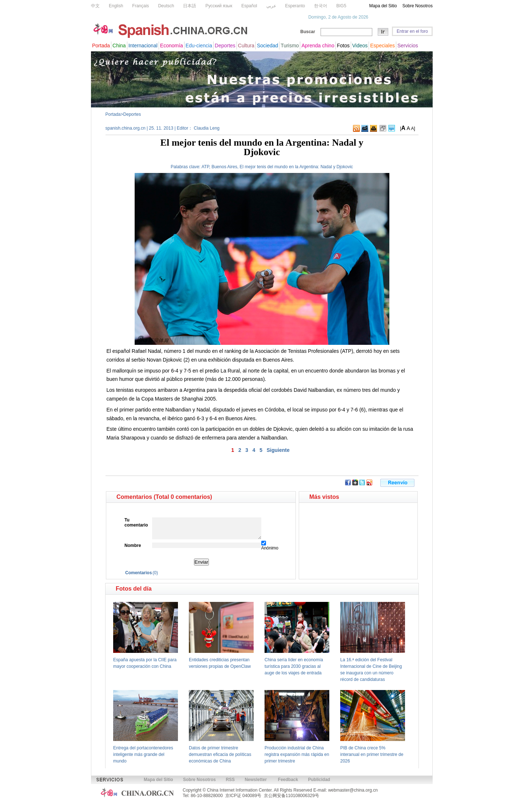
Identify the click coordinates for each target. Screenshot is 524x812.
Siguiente (278, 450)
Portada (113, 114)
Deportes (132, 114)
